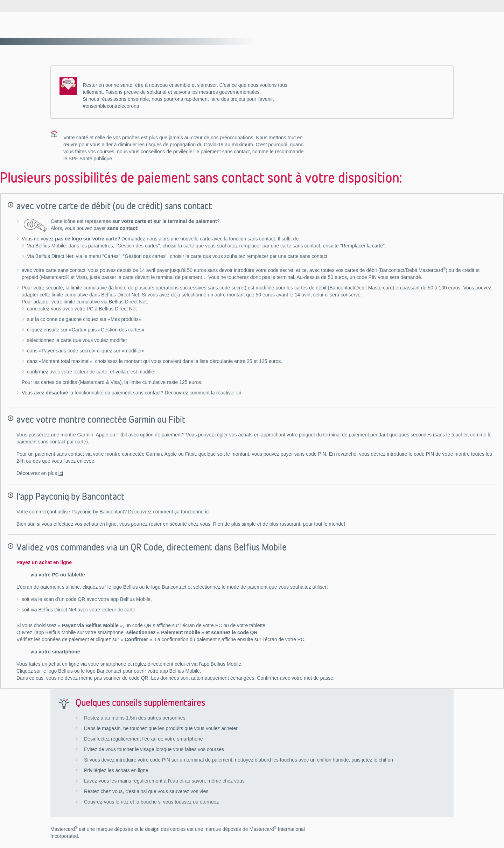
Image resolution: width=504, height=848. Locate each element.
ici (239, 393)
